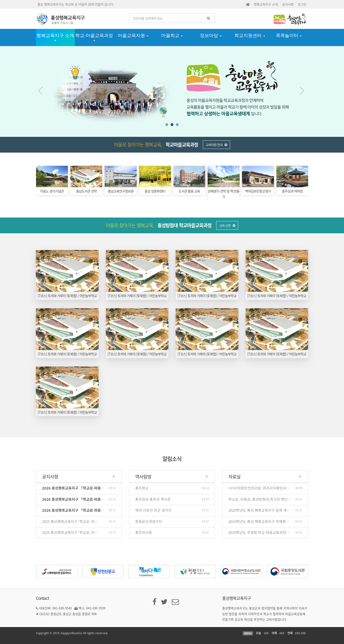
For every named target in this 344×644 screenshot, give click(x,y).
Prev (42, 91)
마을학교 (172, 35)
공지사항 (288, 4)
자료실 (234, 477)
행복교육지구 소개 (266, 4)
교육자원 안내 (216, 145)
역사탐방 (143, 477)
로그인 (302, 4)
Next (302, 91)
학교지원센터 (250, 35)
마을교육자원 (133, 35)
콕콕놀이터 (289, 35)
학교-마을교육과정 (94, 37)
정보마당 (211, 35)
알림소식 (172, 458)
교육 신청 (227, 225)
